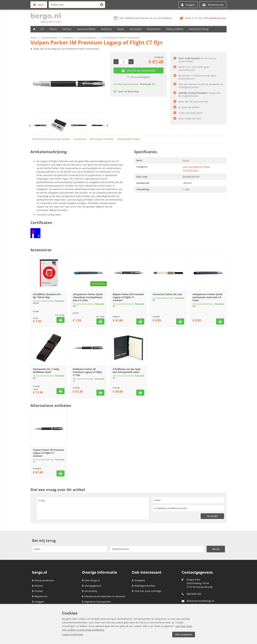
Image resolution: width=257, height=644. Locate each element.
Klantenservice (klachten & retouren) (104, 596)
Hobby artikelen (175, 29)
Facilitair (67, 29)
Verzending (90, 591)
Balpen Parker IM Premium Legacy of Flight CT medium (128, 297)
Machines (106, 29)
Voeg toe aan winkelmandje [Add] (138, 71)
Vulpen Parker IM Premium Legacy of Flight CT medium (49, 453)
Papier (121, 29)
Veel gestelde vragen (129, 139)
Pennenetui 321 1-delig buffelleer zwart (46, 371)
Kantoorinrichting (199, 29)
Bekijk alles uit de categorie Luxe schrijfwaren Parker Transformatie (65, 49)
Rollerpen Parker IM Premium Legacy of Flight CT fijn (87, 372)
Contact (38, 591)
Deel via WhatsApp (126, 91)
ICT (42, 29)
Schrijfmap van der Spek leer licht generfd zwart (127, 371)
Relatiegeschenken (144, 586)
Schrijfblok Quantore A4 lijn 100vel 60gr (47, 296)
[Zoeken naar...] (102, 5)
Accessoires (80, 139)
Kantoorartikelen (86, 29)
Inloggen (38, 602)
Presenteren (154, 29)
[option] (69, 84)
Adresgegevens (92, 586)
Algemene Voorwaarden (96, 602)
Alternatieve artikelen (102, 139)
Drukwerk (138, 580)
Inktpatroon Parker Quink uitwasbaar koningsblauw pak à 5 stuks (88, 297)
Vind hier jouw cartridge (147, 591)
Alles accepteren (184, 635)
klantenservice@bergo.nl (200, 601)
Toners (53, 29)
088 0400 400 (194, 594)
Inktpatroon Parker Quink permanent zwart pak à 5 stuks (208, 297)
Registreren (40, 596)
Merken (38, 586)
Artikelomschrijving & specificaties (51, 139)
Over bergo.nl (91, 580)
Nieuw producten (43, 580)
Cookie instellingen (73, 634)
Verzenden (136, 29)
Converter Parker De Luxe (167, 294)
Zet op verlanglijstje (138, 77)
